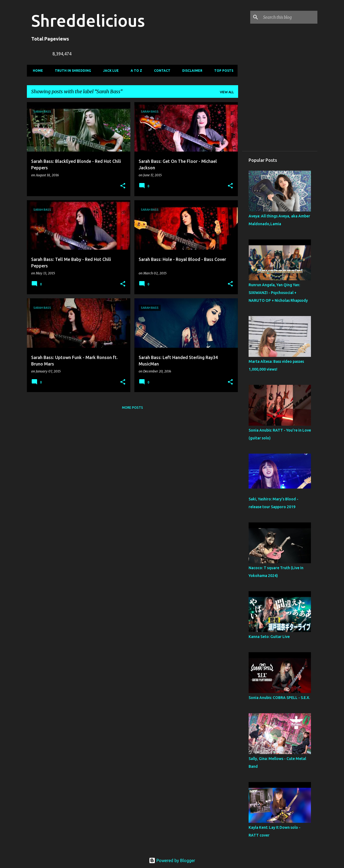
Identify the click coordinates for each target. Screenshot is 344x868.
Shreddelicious (88, 20)
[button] (123, 186)
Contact (161, 71)
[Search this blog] (289, 17)
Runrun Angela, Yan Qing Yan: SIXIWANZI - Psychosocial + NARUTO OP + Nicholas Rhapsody (278, 293)
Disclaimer (191, 71)
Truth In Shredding (71, 71)
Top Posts (222, 71)
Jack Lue (109, 71)
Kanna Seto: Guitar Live (269, 637)
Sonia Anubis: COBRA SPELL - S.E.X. (279, 698)
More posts (132, 408)
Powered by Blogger (172, 860)
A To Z (135, 71)
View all (227, 92)
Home (36, 71)
